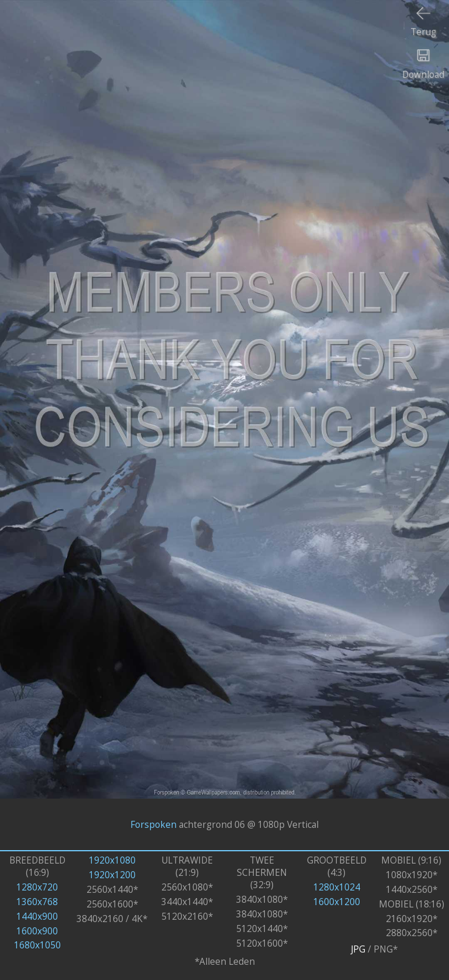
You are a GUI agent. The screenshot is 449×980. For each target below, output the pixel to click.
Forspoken (153, 825)
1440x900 (37, 917)
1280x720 (37, 887)
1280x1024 (337, 887)
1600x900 (37, 931)
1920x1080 (112, 860)
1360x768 (37, 902)
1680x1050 (37, 945)
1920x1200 (112, 875)
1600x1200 (337, 902)
